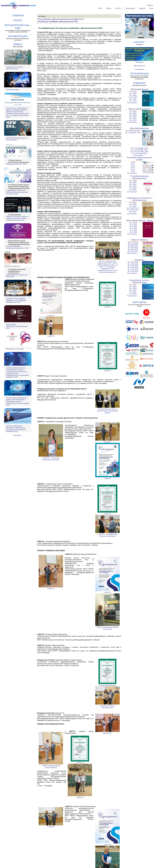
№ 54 (133, 169)
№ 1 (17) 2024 (133, 270)
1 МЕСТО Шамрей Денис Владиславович (51, 766)
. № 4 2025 (133, 225)
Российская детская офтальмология (139, 177)
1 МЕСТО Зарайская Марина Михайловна (107, 627)
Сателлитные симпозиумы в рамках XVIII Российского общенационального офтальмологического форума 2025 (18, 401)
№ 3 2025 (133, 95)
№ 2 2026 (133, 204)
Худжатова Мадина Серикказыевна (107, 706)
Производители (139, 66)
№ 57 (133, 164)
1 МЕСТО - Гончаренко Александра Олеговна (51, 458)
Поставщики (139, 69)
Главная (150, 5)
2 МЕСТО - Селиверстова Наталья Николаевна (107, 534)
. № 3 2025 (133, 227)
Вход (151, 8)
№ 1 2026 (133, 92)
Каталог (118, 8)
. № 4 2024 (133, 232)
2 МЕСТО (107, 370)
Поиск (100, 8)
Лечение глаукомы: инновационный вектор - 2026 (17, 247)
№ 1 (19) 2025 (133, 266)
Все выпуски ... (133, 103)
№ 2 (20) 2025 (133, 264)
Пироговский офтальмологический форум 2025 (17, 326)
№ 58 (133, 162)
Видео (109, 8)
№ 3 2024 (133, 292)
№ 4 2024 (133, 120)
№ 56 (133, 166)
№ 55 (133, 168)
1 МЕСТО (51, 315)
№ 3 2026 (133, 203)
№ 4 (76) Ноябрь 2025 (139, 150)
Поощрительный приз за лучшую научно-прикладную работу (107, 410)
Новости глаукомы (139, 240)
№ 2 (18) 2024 (133, 268)
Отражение (139, 260)
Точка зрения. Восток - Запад (139, 221)
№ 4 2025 (133, 94)
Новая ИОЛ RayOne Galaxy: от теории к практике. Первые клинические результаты (18, 218)
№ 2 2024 (133, 294)
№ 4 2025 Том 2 (133, 208)
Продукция (139, 62)
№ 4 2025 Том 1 (133, 210)
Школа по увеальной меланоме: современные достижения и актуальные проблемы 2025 (16, 429)
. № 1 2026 (133, 223)
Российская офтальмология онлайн (139, 159)
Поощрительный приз (107, 684)
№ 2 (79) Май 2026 (133, 131)
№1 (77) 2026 (133, 242)
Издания (142, 8)
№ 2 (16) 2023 (133, 271)
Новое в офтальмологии (139, 109)
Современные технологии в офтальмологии (139, 199)
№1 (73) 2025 (133, 244)
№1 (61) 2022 (133, 250)
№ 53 (133, 171)
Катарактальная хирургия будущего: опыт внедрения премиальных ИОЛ (16, 300)
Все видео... (18, 435)
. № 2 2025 (133, 228)
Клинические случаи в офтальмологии (14, 68)
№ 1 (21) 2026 (133, 262)
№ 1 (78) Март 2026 (133, 133)
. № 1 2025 (133, 230)
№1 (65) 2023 (133, 248)
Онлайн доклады (12, 90)
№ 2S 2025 (133, 97)
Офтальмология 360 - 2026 (16, 164)
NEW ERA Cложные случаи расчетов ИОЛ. (16, 139)
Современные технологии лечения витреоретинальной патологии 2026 (17, 192)
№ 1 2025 (133, 101)
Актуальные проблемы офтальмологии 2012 (58, 22)
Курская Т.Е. (107, 732)
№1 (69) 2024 (133, 246)
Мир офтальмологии (139, 128)
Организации (130, 8)
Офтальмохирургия (139, 89)
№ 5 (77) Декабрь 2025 (139, 148)
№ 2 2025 (133, 99)
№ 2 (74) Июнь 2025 (139, 154)
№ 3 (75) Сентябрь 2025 (139, 152)
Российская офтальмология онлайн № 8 (61, 19)
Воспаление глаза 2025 (15, 349)
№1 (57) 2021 (133, 251)
